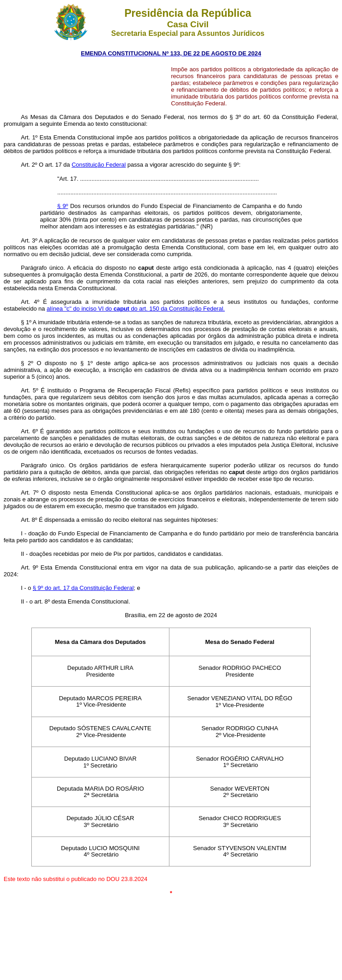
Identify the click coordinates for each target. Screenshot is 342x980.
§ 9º (63, 206)
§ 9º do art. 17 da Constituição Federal (83, 588)
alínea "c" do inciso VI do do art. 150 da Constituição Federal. (136, 309)
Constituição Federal (99, 165)
